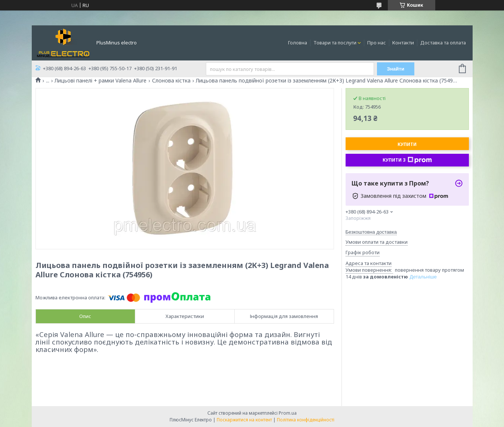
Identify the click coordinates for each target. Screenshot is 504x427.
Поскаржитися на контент (244, 420)
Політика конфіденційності (306, 420)
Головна (298, 43)
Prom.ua (288, 413)
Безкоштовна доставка (371, 232)
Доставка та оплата (443, 43)
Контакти (403, 43)
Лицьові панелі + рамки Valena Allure (101, 81)
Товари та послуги (335, 43)
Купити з (407, 160)
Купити (407, 144)
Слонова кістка (171, 81)
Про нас (377, 43)
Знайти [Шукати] (395, 69)
